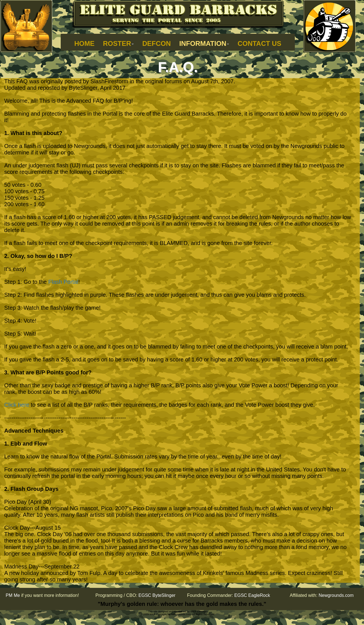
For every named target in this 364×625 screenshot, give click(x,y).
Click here (17, 405)
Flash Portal (63, 282)
